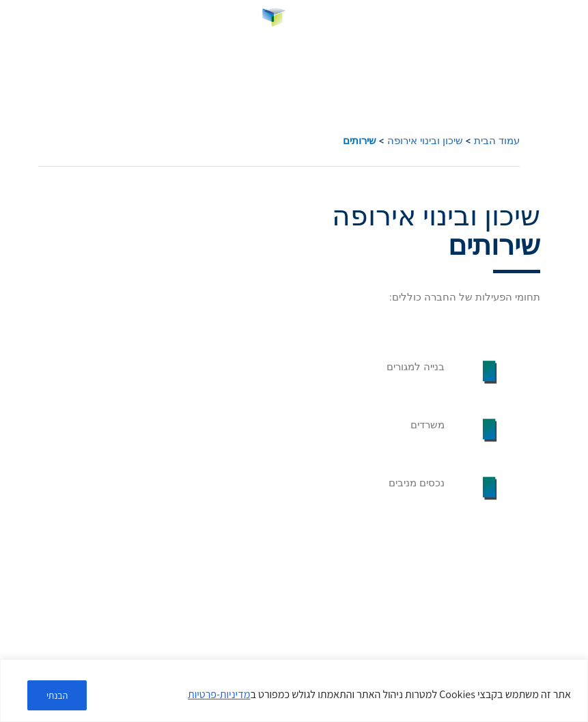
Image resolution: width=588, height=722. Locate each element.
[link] (294, 20)
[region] (294, 691)
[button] (569, 20)
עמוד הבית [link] (497, 141)
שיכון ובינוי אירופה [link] (425, 141)
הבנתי (58, 695)
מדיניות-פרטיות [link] (219, 695)
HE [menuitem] (21, 19)
